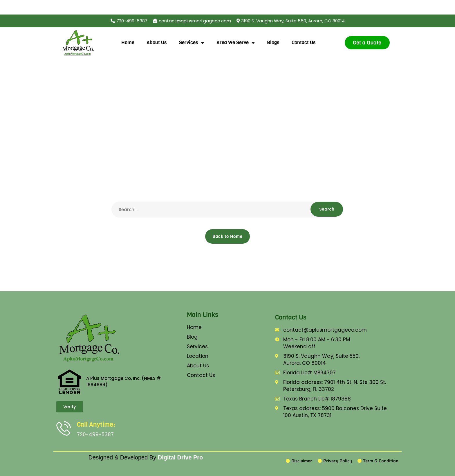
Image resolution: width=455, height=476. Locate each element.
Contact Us (304, 43)
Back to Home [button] (228, 236)
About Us (157, 43)
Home (128, 43)
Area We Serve (236, 43)
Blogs (273, 43)
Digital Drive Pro (180, 457)
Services (192, 43)
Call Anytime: (96, 424)
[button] (291, 21)
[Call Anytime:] (64, 428)
